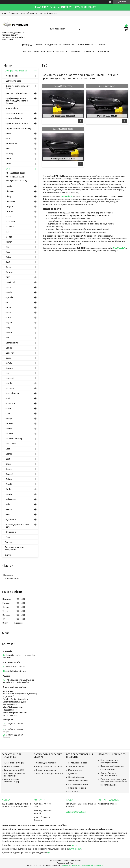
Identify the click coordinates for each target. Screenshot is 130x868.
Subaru (9, 479)
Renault (10, 434)
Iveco (8, 318)
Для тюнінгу (12, 108)
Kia (7, 338)
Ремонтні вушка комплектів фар (12, 780)
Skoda (9, 464)
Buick (8, 164)
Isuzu (8, 312)
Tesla (8, 489)
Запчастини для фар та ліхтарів (53, 45)
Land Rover (11, 353)
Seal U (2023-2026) (107, 86)
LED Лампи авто (14, 81)
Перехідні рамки (76, 777)
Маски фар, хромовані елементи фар (14, 775)
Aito (8, 138)
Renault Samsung (14, 439)
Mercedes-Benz (13, 393)
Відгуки (8, 555)
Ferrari (9, 242)
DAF (8, 232)
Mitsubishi (11, 403)
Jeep (8, 328)
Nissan (9, 408)
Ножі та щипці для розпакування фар (109, 761)
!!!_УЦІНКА (11, 519)
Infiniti (9, 307)
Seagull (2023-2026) (63, 86)
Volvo (9, 504)
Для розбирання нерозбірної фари (109, 774)
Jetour (9, 333)
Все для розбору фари (16, 93)
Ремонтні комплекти (46, 770)
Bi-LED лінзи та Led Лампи (91, 45)
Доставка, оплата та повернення (14, 548)
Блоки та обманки (77, 788)
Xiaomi (9, 509)
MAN (8, 373)
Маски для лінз (75, 770)
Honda (9, 292)
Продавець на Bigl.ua (65, 863)
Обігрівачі (11, 532)
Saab (8, 449)
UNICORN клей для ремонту (49, 773)
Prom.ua (78, 861)
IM (7, 302)
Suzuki (9, 484)
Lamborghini (12, 343)
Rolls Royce (11, 444)
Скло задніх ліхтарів (46, 763)
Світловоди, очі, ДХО (14, 770)
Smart (9, 469)
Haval (9, 287)
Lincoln (9, 368)
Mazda (9, 383)
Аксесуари (73, 791)
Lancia (9, 348)
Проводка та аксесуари (17, 123)
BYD (8, 169)
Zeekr (9, 514)
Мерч (8, 537)
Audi (8, 149)
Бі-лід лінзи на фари (78, 763)
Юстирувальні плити (78, 784)
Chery (9, 196)
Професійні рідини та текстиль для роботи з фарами (17, 101)
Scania (9, 454)
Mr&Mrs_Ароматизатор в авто (18, 526)
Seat (8, 459)
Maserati (10, 378)
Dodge (9, 237)
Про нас (8, 542)
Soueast (10, 474)
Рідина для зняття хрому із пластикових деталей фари (114, 780)
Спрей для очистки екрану (19, 128)
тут (49, 853)
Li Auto (9, 363)
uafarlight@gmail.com (16, 671)
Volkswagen (11, 499)
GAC (8, 262)
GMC (8, 277)
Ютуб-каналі (75, 849)
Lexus (9, 358)
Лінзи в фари (12, 76)
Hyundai (10, 297)
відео (74, 845)
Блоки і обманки (14, 118)
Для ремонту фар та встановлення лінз (42, 51)
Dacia (8, 217)
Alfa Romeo (11, 144)
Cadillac (9, 186)
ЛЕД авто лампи (76, 766)
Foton (9, 257)
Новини (75, 51)
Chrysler (10, 206)
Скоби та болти (108, 770)
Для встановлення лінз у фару (18, 87)
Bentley (10, 154)
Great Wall (11, 282)
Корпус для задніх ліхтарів (49, 766)
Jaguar (9, 323)
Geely (9, 267)
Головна (27, 45)
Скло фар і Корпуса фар (16, 71)
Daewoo (10, 227)
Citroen (9, 212)
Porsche (10, 424)
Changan (10, 191)
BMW (8, 159)
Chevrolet (11, 201)
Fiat (8, 247)
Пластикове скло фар (14, 763)
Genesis (10, 272)
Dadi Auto (10, 222)
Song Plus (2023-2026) (63, 129)
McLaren (10, 388)
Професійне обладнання (112, 766)
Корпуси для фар (12, 766)
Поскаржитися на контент (70, 865)
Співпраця (104, 51)
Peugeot (10, 418)
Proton (9, 429)
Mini (8, 398)
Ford (8, 252)
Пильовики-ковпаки (78, 781)
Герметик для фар (15, 113)
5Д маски (73, 773)
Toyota (9, 494)
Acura (9, 133)
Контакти (89, 51)
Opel (8, 413)
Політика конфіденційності (92, 865)
